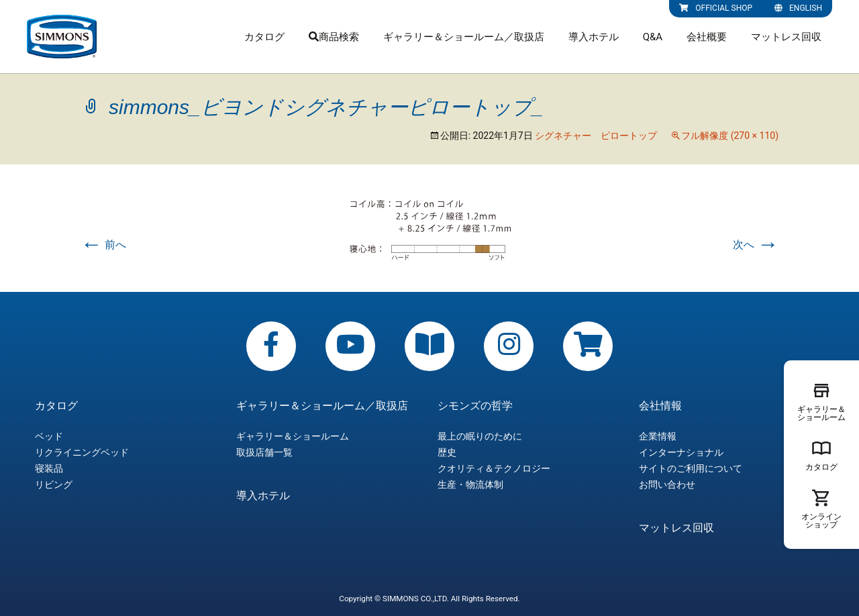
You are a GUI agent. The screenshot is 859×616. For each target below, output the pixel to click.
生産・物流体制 (470, 484)
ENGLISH (798, 8)
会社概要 (707, 37)
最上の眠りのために (480, 436)
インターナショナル (681, 452)
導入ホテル (594, 37)
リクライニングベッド (82, 452)
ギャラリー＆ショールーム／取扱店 (464, 37)
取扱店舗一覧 (264, 452)
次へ (756, 245)
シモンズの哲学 (475, 406)
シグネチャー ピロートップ (596, 136)
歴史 (447, 452)
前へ (103, 245)
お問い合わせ (667, 484)
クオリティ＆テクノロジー (494, 468)
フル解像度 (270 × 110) (730, 136)
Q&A (653, 37)
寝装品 (49, 468)
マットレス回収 (786, 37)
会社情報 (660, 406)
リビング (54, 484)
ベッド (49, 436)
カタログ (264, 37)
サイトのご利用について (691, 468)
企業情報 (658, 436)
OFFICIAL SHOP (716, 8)
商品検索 (334, 37)
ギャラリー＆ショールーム (293, 436)
